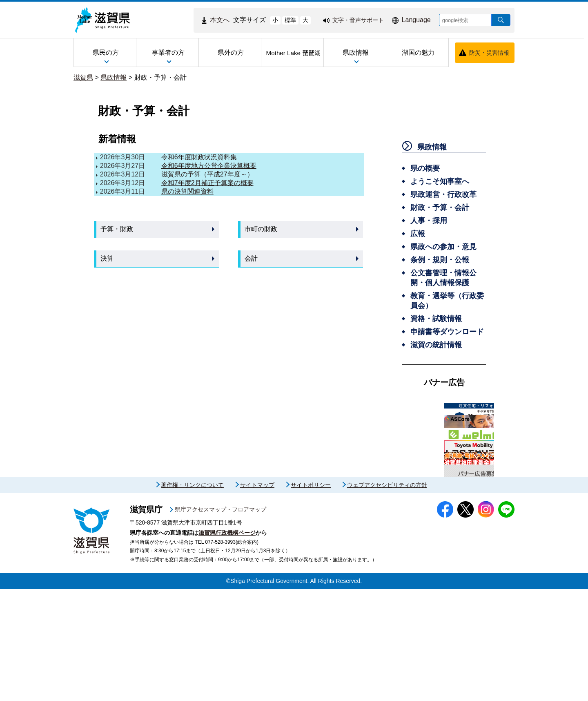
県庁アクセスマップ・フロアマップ (220, 621)
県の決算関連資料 (187, 191)
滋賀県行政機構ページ (227, 645)
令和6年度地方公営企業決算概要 (209, 166)
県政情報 (114, 77)
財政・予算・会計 (160, 77)
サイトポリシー (311, 597)
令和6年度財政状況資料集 (199, 157)
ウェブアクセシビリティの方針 (387, 597)
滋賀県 (83, 77)
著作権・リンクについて (192, 597)
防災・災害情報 (489, 53)
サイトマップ (257, 597)
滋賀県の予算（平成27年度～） (207, 174)
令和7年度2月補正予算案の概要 (207, 183)
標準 (290, 20)
